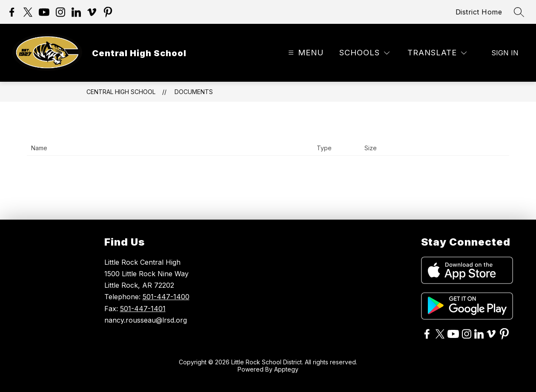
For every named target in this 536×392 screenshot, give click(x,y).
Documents (194, 92)
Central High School (121, 92)
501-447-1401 (143, 309)
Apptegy (286, 369)
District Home (479, 12)
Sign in (505, 53)
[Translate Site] (437, 53)
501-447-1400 (166, 297)
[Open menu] (305, 53)
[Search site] (519, 12)
